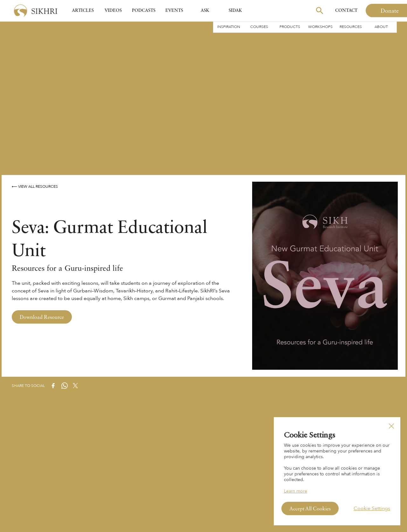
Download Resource (42, 318)
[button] (391, 426)
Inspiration (229, 27)
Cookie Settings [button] (372, 508)
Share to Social (28, 386)
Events (174, 10)
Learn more (296, 491)
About (381, 27)
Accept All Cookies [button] (310, 509)
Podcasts (144, 10)
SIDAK (235, 10)
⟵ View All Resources (35, 186)
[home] (36, 11)
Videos (113, 10)
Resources (351, 27)
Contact (346, 10)
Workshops (320, 27)
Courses (259, 27)
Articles (83, 10)
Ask (205, 10)
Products (290, 27)
